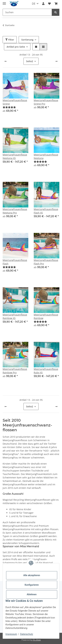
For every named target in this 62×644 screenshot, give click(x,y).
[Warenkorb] (56, 4)
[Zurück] (6, 61)
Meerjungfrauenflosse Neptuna (46, 156)
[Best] (9, 107)
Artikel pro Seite (16, 47)
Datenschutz (27, 634)
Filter (10, 40)
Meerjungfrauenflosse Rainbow (46, 316)
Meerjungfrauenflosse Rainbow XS (15, 316)
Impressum (11, 634)
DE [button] (34, 4)
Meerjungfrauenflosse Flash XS (46, 211)
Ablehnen (32, 594)
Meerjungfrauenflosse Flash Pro (46, 262)
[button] (43, 4)
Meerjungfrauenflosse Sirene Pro (46, 102)
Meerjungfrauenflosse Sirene (15, 102)
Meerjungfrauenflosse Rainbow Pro (15, 371)
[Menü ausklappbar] (4, 2)
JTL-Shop (37, 640)
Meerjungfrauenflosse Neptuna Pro (15, 211)
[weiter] (56, 61)
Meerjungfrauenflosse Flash (15, 262)
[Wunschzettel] (49, 4)
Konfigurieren (32, 585)
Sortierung (27, 40)
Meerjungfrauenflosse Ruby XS (46, 371)
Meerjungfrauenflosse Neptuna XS (15, 156)
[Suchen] (27, 12)
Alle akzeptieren (32, 575)
